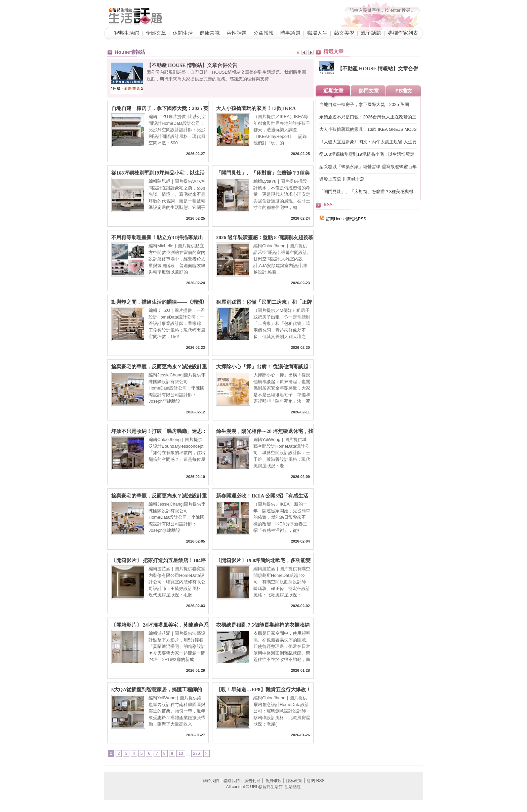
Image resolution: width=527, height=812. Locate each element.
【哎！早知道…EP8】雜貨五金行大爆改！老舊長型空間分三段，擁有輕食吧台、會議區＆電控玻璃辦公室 (264, 690)
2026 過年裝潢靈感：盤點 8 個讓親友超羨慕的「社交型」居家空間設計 (265, 238)
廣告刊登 (252, 781)
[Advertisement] (366, 347)
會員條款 (273, 781)
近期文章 (333, 91)
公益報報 (263, 33)
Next (311, 52)
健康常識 (210, 33)
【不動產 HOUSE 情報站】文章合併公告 (192, 65)
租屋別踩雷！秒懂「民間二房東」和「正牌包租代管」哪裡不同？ (264, 302)
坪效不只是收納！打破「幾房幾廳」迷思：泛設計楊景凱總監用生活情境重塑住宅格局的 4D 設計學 (159, 431)
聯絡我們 (232, 781)
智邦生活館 (127, 33)
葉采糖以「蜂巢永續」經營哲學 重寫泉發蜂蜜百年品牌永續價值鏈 (368, 167)
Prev (304, 52)
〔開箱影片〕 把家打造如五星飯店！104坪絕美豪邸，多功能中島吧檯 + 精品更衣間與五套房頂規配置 (159, 561)
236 (197, 753)
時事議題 (290, 33)
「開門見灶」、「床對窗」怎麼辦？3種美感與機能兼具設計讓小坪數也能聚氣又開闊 (264, 173)
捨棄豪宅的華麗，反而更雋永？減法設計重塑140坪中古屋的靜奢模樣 (159, 367)
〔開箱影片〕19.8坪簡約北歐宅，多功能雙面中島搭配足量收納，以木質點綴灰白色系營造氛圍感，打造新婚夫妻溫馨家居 (264, 561)
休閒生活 (183, 33)
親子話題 (371, 33)
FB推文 (404, 91)
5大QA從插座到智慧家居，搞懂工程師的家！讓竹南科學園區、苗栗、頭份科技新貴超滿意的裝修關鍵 (159, 690)
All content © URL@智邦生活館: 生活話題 (263, 787)
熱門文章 (369, 91)
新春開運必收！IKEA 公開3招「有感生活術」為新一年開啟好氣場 (262, 496)
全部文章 (156, 33)
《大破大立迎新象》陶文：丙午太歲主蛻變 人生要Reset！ (368, 142)
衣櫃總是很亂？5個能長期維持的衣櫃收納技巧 (263, 625)
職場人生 (317, 33)
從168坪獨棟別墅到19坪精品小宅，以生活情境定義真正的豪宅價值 (158, 173)
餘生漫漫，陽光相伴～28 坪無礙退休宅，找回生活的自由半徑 (265, 431)
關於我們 (211, 781)
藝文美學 (344, 33)
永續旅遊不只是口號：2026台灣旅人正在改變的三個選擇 (368, 117)
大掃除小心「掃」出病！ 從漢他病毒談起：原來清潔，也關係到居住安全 (265, 367)
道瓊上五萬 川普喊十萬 (342, 179)
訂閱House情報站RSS (343, 219)
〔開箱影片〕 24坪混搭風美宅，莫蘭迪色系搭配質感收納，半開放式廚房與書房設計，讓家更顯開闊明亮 (160, 625)
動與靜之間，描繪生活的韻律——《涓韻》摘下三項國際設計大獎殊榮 (159, 302)
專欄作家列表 (403, 33)
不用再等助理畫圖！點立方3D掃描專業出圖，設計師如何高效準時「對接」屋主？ (157, 238)
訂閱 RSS (316, 781)
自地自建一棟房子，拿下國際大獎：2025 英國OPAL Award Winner (160, 108)
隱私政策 (294, 781)
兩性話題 (237, 33)
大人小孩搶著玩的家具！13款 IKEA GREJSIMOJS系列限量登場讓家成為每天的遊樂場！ (262, 108)
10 (181, 753)
